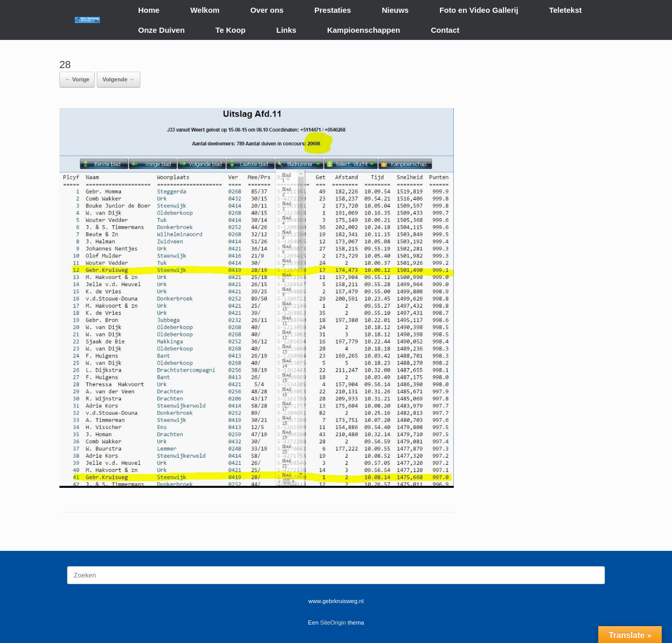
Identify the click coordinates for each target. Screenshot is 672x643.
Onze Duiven (162, 30)
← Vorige (77, 79)
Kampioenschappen (364, 30)
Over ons (267, 10)
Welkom (205, 10)
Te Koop (231, 30)
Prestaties (333, 10)
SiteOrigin (333, 623)
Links (287, 30)
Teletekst (565, 10)
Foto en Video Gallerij (479, 10)
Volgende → (119, 79)
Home (149, 10)
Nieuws (395, 10)
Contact (445, 30)
